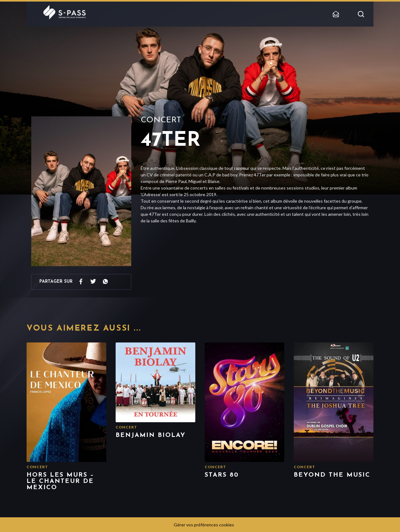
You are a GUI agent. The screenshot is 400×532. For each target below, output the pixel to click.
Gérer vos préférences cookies (204, 525)
